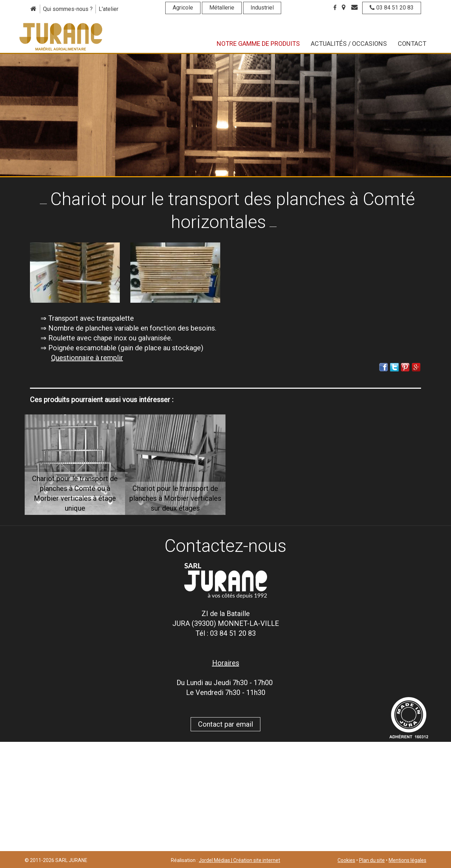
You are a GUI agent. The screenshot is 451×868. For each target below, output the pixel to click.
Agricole (183, 8)
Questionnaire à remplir (87, 358)
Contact (412, 44)
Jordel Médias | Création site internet (239, 860)
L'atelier (109, 9)
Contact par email (225, 724)
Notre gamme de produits (258, 44)
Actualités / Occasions (349, 44)
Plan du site (372, 860)
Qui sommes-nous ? (68, 9)
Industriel (262, 8)
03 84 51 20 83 (392, 8)
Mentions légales (407, 860)
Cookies (346, 860)
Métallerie (222, 8)
